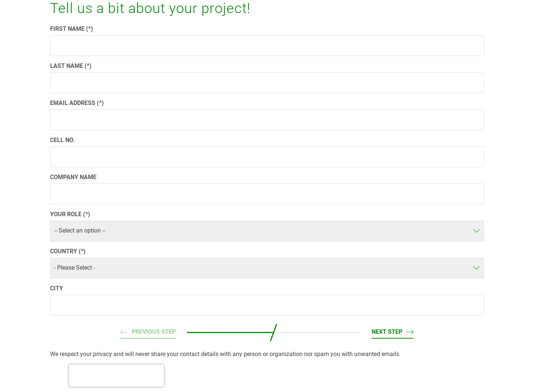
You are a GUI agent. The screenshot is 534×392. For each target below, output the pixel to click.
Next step (387, 332)
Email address (73, 103)
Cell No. (62, 140)
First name (68, 29)
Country (64, 251)
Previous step (154, 332)
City (57, 288)
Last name (67, 66)
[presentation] (116, 376)
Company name (73, 177)
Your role (67, 214)
